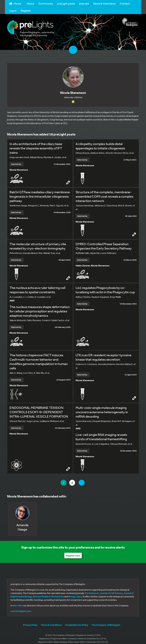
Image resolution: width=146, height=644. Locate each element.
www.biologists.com (21, 608)
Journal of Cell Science (111, 590)
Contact (125, 3)
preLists (84, 3)
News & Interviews (104, 3)
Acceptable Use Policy (77, 622)
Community (46, 3)
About (30, 3)
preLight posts (66, 3)
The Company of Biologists (106, 622)
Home (15, 3)
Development (92, 590)
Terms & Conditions (51, 622)
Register (26, 10)
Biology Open (75, 594)
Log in (13, 10)
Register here (73, 553)
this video (18, 603)
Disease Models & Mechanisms (48, 594)
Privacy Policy (30, 622)
